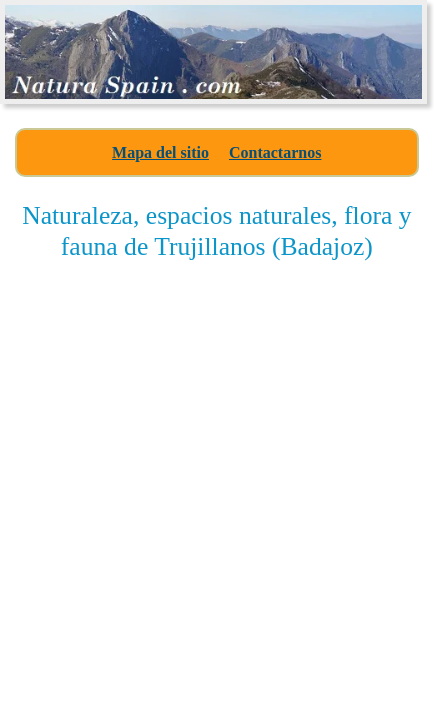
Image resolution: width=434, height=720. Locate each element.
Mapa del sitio (160, 152)
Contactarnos (275, 152)
